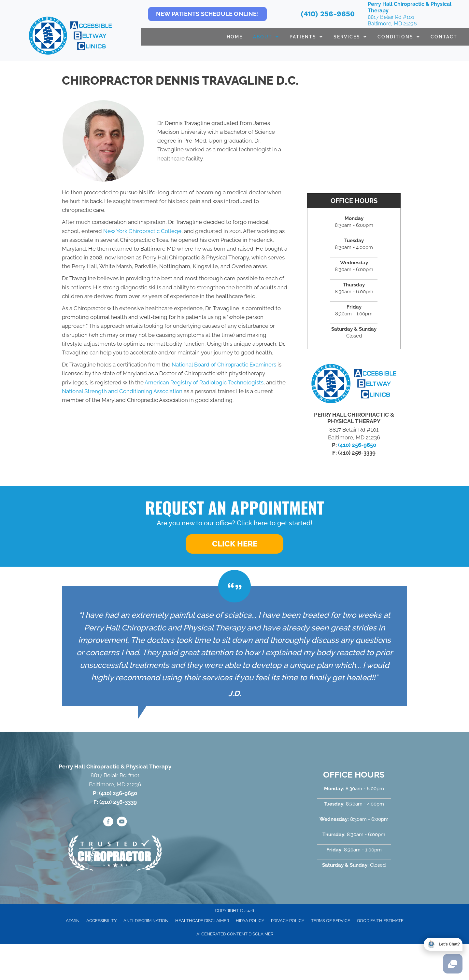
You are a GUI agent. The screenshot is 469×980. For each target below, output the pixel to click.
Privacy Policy (288, 921)
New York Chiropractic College (142, 231)
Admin (73, 921)
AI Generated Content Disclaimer (235, 934)
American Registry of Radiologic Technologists (204, 382)
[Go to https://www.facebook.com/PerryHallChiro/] (108, 822)
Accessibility (101, 921)
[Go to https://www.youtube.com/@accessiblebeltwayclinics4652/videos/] (122, 822)
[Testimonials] (234, 646)
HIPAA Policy (250, 921)
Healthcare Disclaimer (202, 921)
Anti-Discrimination (146, 921)
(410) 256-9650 (328, 14)
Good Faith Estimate (380, 921)
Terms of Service (331, 921)
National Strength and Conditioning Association (122, 391)
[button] (234, 544)
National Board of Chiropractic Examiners (224, 365)
